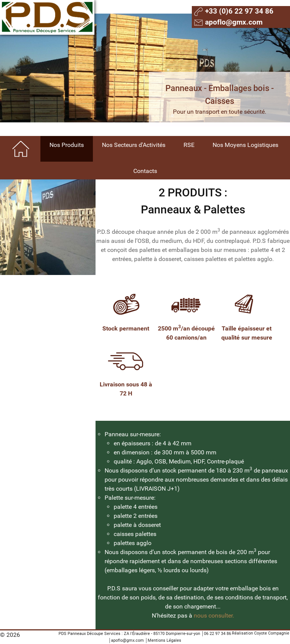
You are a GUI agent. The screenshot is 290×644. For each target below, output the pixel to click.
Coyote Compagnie (272, 633)
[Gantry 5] (47, 17)
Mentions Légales (164, 640)
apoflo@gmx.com (127, 640)
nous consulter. (214, 615)
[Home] (22, 149)
